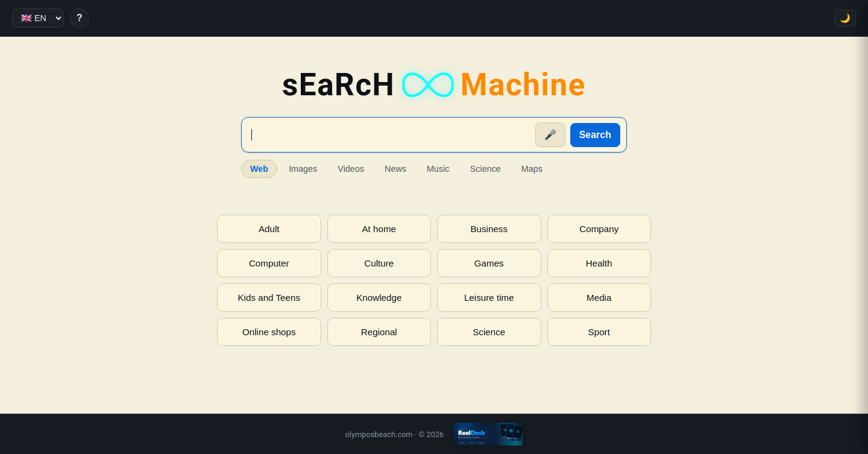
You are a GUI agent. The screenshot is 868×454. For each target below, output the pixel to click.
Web (259, 169)
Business (489, 229)
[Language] (38, 18)
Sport (599, 332)
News (395, 169)
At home (379, 229)
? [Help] (80, 18)
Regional (379, 332)
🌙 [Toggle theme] (845, 18)
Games (489, 263)
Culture (379, 263)
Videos (351, 169)
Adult (269, 229)
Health (599, 263)
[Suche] (389, 135)
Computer (269, 263)
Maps (532, 169)
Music (438, 169)
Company (599, 229)
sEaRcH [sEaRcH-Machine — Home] (434, 85)
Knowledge (379, 298)
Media (599, 298)
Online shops (269, 332)
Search (595, 135)
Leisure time (489, 298)
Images (303, 169)
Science (486, 169)
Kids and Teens (269, 298)
